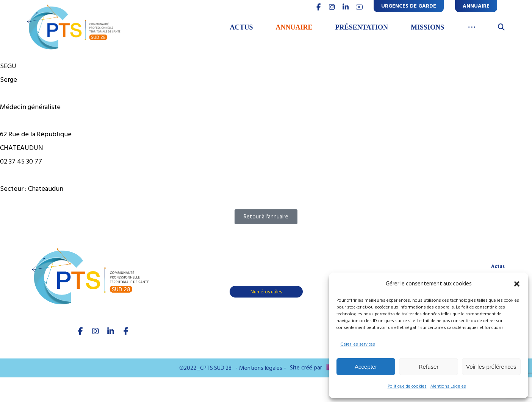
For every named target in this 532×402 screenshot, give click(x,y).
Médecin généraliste (30, 107)
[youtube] (359, 7)
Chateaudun (46, 189)
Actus (498, 266)
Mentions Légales (448, 386)
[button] (517, 284)
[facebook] (80, 331)
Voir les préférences (491, 367)
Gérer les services (358, 344)
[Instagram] (95, 331)
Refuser (429, 367)
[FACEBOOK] (318, 7)
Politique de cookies (407, 386)
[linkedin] (346, 7)
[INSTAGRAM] (332, 7)
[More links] (472, 28)
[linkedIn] (111, 331)
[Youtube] (126, 331)
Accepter (366, 367)
